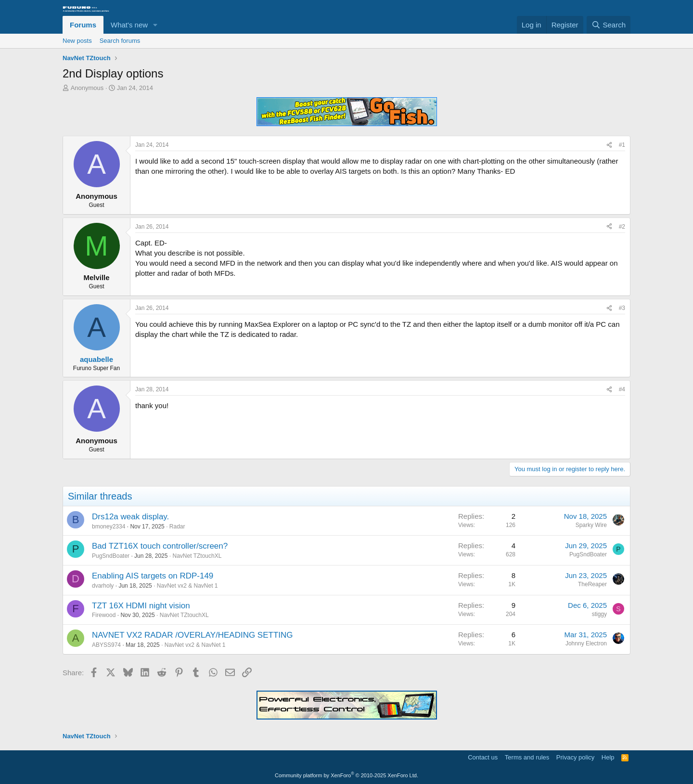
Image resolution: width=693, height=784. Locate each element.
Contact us (483, 757)
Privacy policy (575, 757)
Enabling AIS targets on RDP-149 (153, 576)
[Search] (609, 25)
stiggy (599, 614)
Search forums (120, 41)
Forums (83, 25)
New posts (77, 41)
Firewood (104, 615)
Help (608, 757)
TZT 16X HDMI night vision (141, 606)
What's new (129, 25)
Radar (177, 527)
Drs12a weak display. (130, 517)
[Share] (609, 145)
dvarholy (103, 586)
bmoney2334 (109, 527)
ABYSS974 (106, 645)
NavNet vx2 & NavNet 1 (187, 586)
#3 (622, 308)
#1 (622, 145)
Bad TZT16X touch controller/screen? (160, 546)
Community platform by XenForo (346, 775)
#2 (622, 227)
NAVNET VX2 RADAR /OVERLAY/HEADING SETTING (192, 635)
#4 (622, 389)
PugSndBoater (111, 556)
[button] (155, 25)
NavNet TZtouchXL (197, 556)
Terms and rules (527, 757)
